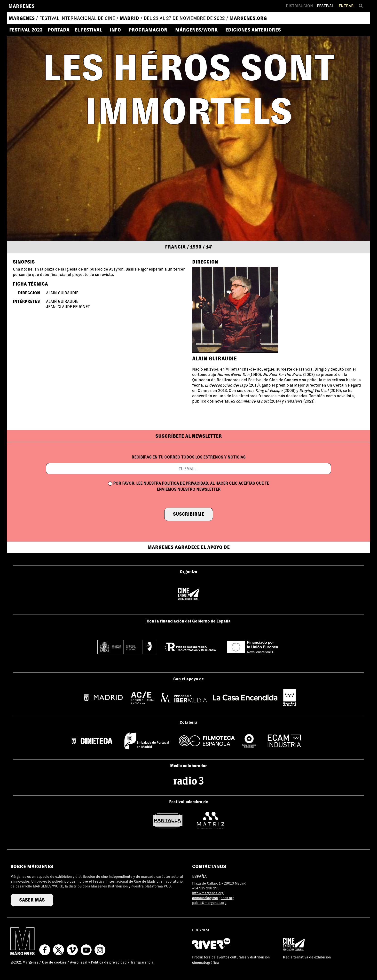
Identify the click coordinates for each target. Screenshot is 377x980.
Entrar (346, 6)
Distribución (299, 6)
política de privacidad (185, 483)
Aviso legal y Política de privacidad (98, 962)
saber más (32, 900)
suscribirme (189, 514)
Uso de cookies (54, 962)
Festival (325, 6)
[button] (90, 30)
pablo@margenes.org (209, 903)
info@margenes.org (208, 893)
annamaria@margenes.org (213, 898)
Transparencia (142, 962)
